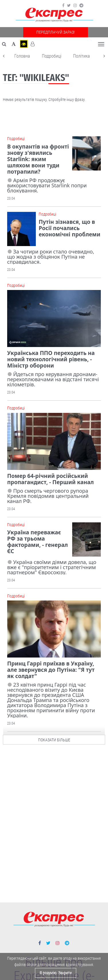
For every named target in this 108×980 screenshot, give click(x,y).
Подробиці (52, 56)
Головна (22, 56)
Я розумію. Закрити (56, 973)
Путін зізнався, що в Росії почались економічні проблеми (69, 228)
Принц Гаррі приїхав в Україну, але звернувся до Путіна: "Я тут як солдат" (51, 670)
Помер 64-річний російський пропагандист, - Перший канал (50, 479)
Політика (82, 56)
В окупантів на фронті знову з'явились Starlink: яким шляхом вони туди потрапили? (38, 159)
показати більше (54, 738)
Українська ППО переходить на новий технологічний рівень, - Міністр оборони (51, 359)
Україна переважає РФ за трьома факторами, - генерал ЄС (38, 542)
